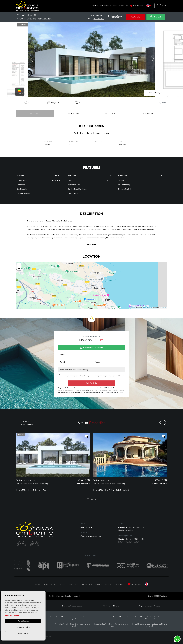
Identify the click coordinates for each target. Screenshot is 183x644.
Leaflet (133, 308)
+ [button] (19, 265)
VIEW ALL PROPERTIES (27, 423)
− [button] (19, 269)
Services (74, 584)
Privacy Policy (115, 375)
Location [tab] (110, 113)
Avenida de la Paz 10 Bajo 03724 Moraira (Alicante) (131, 529)
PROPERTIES (105, 6)
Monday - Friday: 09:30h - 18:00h (132, 539)
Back (163, 103)
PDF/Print (53, 103)
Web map (60, 596)
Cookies (52, 596)
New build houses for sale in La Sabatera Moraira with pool (149, 625)
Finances (148, 113)
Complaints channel (72, 596)
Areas (99, 584)
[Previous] (160, 423)
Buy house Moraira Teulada (72, 606)
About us (87, 584)
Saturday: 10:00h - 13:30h (129, 542)
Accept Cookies (23, 621)
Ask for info (135, 17)
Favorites (137, 6)
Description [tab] (73, 113)
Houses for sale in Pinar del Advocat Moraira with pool (111, 618)
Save (79, 103)
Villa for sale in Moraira (111, 606)
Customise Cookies (23, 627)
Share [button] (28, 103)
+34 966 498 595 (86, 527)
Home (95, 6)
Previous (31, 59)
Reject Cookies (23, 634)
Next (153, 59)
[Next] (165, 423)
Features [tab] (35, 113)
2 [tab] (92, 499)
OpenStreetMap (148, 308)
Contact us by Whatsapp (92, 347)
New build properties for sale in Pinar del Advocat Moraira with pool (149, 618)
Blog (108, 584)
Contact (124, 6)
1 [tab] (88, 499)
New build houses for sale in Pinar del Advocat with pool (72, 618)
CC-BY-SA (163, 308)
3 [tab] (95, 499)
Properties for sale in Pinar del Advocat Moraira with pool (72, 625)
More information (12, 615)
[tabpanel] (53, 463)
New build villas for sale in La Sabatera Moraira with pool (111, 625)
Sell (115, 6)
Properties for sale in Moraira (149, 606)
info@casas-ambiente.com (90, 536)
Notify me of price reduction (115, 17)
